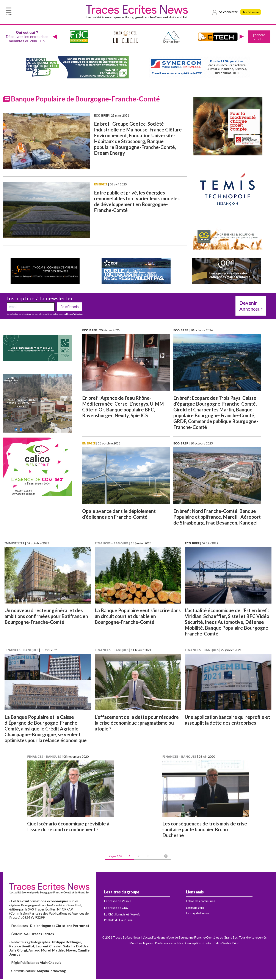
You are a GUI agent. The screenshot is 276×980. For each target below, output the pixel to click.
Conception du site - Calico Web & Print (212, 944)
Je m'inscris (70, 308)
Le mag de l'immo (197, 914)
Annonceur (251, 307)
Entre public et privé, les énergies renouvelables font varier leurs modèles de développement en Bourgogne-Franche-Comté (137, 202)
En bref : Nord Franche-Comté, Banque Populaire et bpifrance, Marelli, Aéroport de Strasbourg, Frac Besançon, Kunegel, (217, 518)
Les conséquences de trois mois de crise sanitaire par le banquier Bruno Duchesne (205, 830)
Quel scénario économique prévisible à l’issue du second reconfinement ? (68, 827)
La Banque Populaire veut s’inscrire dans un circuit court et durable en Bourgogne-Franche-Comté (138, 617)
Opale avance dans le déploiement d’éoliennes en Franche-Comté (119, 515)
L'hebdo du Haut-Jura (118, 921)
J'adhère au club (259, 37)
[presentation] (54, 37)
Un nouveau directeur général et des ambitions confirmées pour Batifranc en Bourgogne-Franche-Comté (46, 617)
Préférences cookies (169, 944)
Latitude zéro (195, 908)
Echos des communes (201, 902)
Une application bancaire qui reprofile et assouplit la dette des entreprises (227, 721)
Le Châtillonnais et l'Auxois (122, 915)
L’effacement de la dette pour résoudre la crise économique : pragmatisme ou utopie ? (137, 724)
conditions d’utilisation (72, 315)
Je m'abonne (252, 12)
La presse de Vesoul (118, 902)
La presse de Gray (116, 908)
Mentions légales (141, 944)
